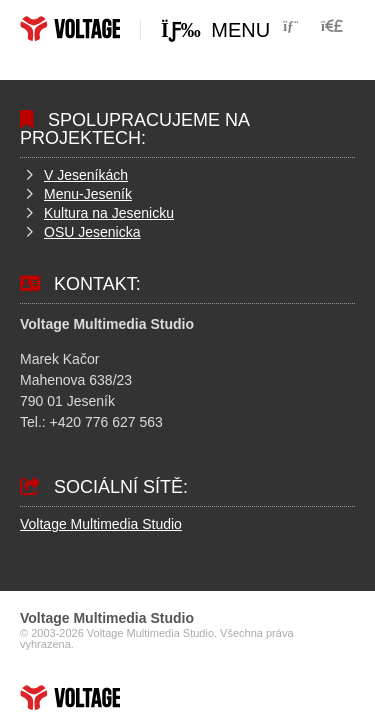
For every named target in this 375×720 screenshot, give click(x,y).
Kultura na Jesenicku (109, 213)
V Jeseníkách (86, 175)
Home (70, 28)
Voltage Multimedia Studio (101, 524)
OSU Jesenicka (92, 232)
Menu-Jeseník (88, 194)
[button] (332, 26)
